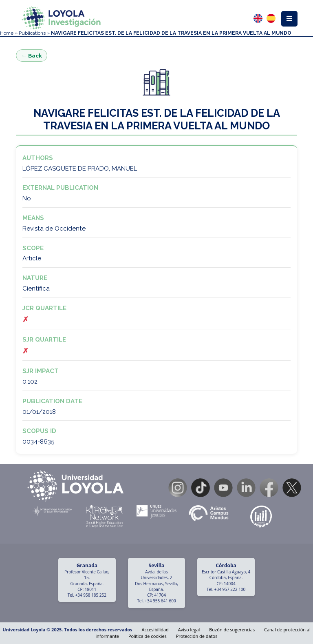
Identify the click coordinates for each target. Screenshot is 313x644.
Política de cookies (148, 636)
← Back (32, 56)
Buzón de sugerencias (232, 630)
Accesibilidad (155, 630)
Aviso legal (189, 630)
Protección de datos (197, 636)
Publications (32, 33)
